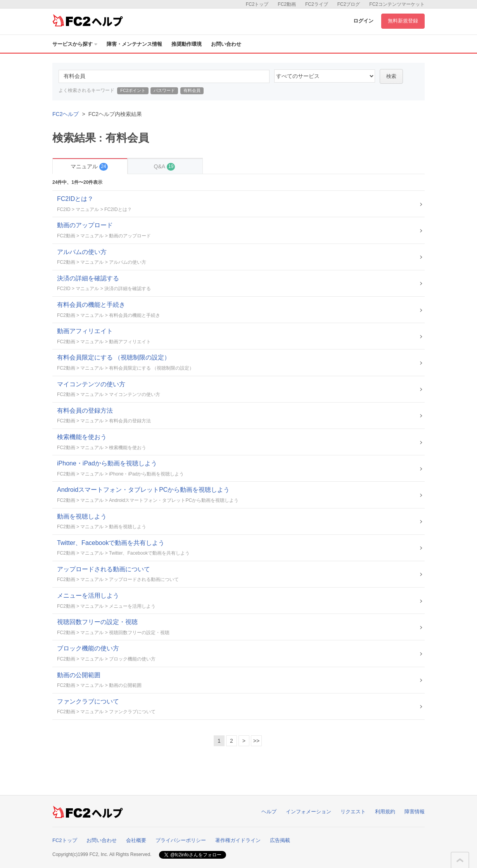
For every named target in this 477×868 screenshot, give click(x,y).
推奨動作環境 (187, 44)
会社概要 (136, 840)
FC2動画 (287, 4)
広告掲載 (280, 840)
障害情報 (415, 812)
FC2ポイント (133, 90)
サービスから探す (75, 44)
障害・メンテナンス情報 (134, 44)
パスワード (164, 90)
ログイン (363, 21)
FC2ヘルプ (66, 114)
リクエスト (353, 812)
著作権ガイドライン (238, 840)
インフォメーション (308, 812)
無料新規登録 (403, 21)
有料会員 (192, 90)
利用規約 (385, 812)
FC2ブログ (349, 4)
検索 (391, 76)
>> (256, 741)
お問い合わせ (226, 44)
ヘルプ (269, 812)
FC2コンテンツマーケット (397, 4)
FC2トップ (257, 4)
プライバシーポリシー (181, 840)
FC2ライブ (317, 4)
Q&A (165, 167)
